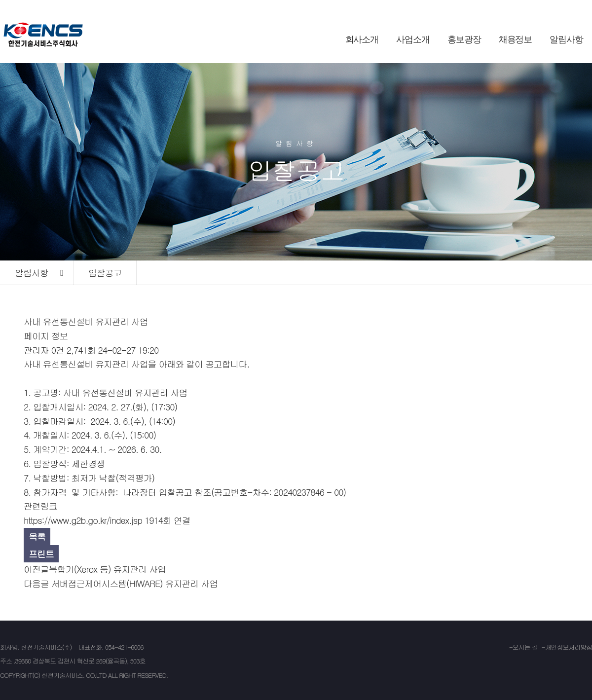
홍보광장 (464, 39)
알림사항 (566, 39)
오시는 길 (525, 647)
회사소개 (362, 39)
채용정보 (516, 39)
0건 (58, 350)
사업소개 (413, 39)
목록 (37, 536)
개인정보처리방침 (569, 647)
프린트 (41, 554)
